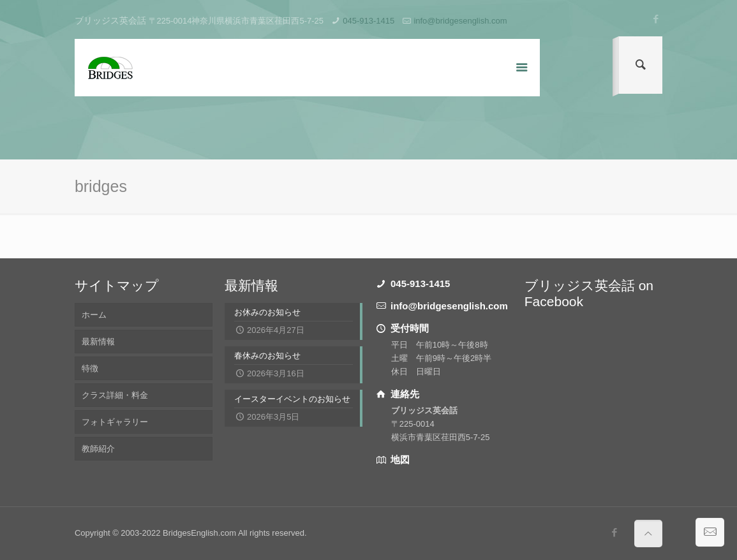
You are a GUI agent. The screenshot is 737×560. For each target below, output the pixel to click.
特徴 (90, 368)
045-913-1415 (368, 21)
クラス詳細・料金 (115, 395)
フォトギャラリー (115, 422)
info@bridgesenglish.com (460, 21)
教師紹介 (98, 449)
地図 (399, 460)
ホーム (94, 315)
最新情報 (98, 342)
